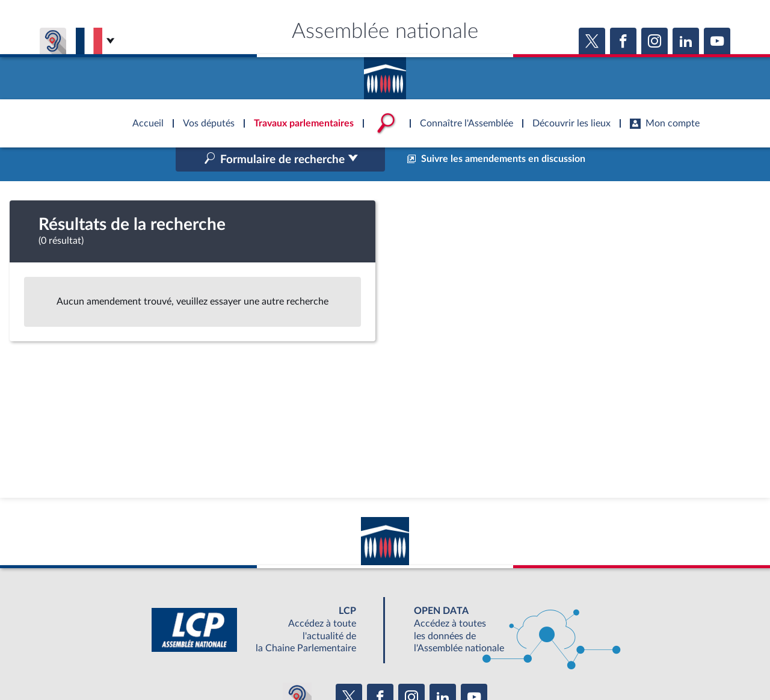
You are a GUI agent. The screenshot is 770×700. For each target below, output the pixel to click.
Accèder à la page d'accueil (385, 74)
